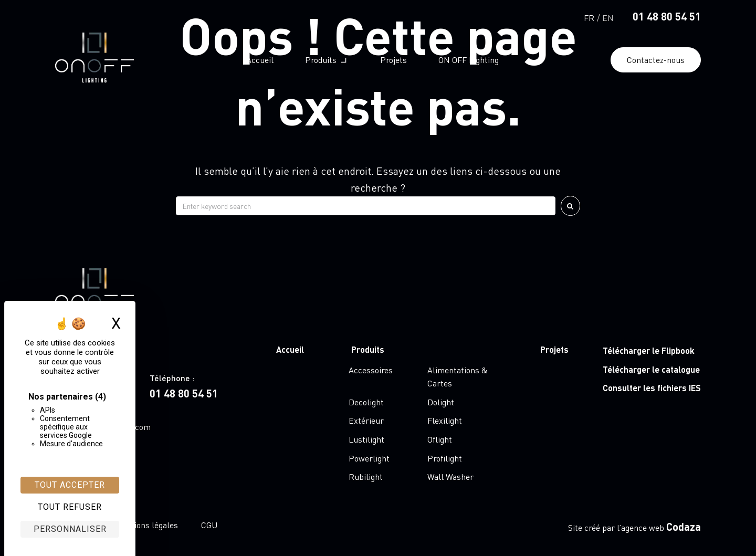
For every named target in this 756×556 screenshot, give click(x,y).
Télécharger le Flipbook (649, 350)
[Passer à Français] (589, 17)
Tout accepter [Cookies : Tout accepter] (70, 485)
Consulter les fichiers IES (652, 388)
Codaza (684, 527)
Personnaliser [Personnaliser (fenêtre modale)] (70, 529)
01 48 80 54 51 (667, 16)
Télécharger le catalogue (651, 369)
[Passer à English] (608, 17)
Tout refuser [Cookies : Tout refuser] (70, 507)
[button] (327, 60)
